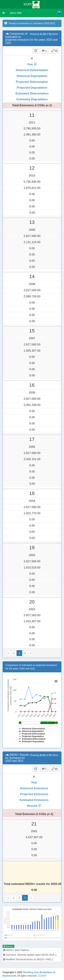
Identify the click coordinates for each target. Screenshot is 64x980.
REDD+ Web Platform (16, 950)
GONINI (42, 976)
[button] (4, 13)
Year (30, 64)
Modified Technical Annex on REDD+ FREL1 (28, 959)
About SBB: (16, 13)
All (55, 51)
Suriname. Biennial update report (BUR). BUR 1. (30, 955)
